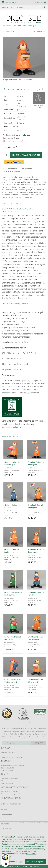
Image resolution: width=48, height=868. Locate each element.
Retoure (4, 809)
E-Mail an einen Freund (11, 171)
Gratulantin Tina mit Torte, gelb (24, 26)
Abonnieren (39, 743)
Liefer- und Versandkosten (11, 804)
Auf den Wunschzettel (10, 169)
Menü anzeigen (11, 2)
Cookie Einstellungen (14, 861)
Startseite (5, 824)
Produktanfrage (26, 169)
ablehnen (28, 851)
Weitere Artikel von (15, 303)
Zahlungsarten (6, 815)
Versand (36, 866)
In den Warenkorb (26, 155)
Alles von (39, 106)
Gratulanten (6, 26)
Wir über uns (6, 829)
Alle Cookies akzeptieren (35, 861)
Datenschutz (31, 854)
